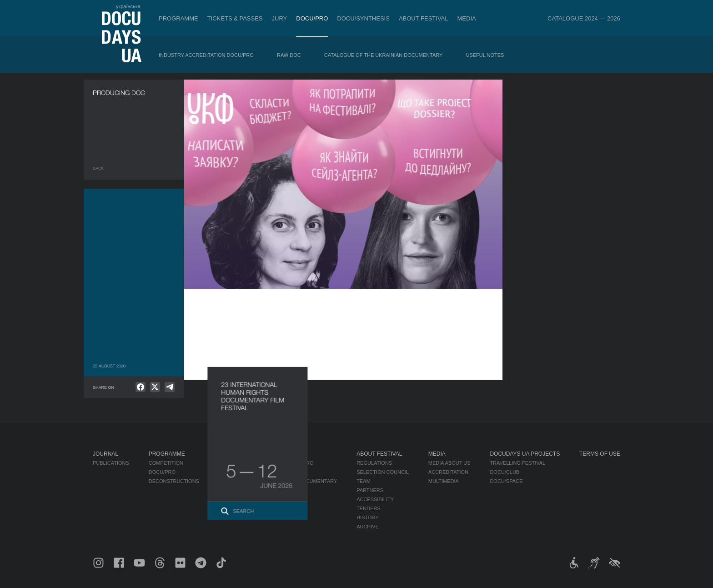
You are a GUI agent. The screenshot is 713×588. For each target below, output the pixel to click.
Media (467, 18)
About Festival (424, 18)
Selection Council (383, 472)
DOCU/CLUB (505, 472)
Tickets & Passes (235, 18)
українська (128, 6)
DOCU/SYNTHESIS (363, 18)
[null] (141, 387)
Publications (111, 463)
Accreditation (448, 472)
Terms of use (600, 454)
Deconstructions (174, 481)
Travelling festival (517, 463)
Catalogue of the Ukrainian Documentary (384, 55)
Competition (166, 463)
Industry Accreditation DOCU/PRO (206, 55)
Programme (178, 18)
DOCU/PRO (312, 18)
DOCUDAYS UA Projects (525, 454)
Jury (280, 18)
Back (98, 168)
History (368, 518)
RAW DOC (289, 55)
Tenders (369, 508)
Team (364, 481)
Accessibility (375, 499)
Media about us (449, 463)
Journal (105, 454)
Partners (370, 490)
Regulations (374, 463)
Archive (368, 527)
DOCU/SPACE (506, 481)
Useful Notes (485, 55)
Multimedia (444, 481)
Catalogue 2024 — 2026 (584, 18)
